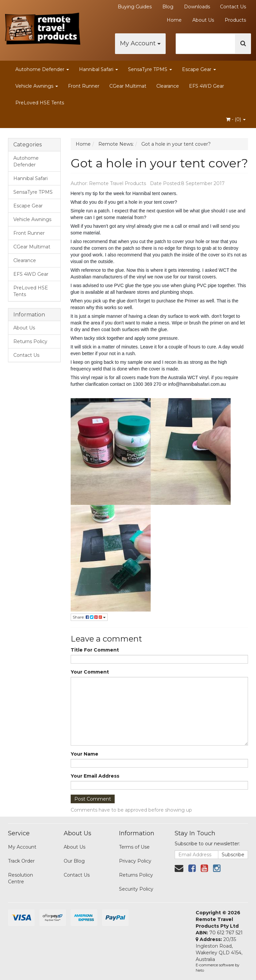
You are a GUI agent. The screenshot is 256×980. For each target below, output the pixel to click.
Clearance (168, 86)
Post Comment (93, 799)
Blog (168, 7)
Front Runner (84, 86)
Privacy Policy (135, 861)
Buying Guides (135, 7)
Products (235, 20)
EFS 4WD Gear (206, 86)
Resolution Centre (20, 878)
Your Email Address (95, 776)
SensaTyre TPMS (150, 69)
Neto (200, 970)
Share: (89, 617)
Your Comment (90, 672)
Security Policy (136, 889)
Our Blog (74, 861)
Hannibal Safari (98, 69)
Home (174, 20)
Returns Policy (30, 341)
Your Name (84, 754)
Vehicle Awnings (37, 86)
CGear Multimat (128, 86)
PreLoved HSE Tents (40, 103)
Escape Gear (199, 69)
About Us (203, 20)
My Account (140, 43)
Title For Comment (95, 650)
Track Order (21, 861)
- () (236, 119)
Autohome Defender (42, 69)
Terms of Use (134, 847)
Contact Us (233, 7)
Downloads (197, 7)
